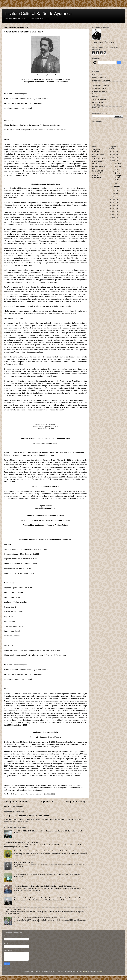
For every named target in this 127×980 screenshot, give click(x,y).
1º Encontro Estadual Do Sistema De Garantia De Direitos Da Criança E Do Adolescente (44, 886)
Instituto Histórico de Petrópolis (98, 172)
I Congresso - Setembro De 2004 (15, 910)
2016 (114, 199)
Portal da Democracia (97, 177)
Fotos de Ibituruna (99, 102)
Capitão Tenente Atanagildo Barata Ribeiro (24, 32)
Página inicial (46, 802)
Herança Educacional (100, 91)
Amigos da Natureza (96, 151)
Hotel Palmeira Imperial (98, 163)
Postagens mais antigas (76, 802)
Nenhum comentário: (34, 794)
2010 (114, 218)
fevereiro (117, 186)
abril (115, 183)
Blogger (101, 971)
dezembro (117, 163)
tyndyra (85, 971)
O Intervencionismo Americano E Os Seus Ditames (22, 843)
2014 (114, 205)
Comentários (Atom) (17, 806)
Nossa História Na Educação (23, 863)
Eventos (95, 97)
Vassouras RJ (97, 108)
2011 (114, 215)
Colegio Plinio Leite (99, 159)
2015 (114, 202)
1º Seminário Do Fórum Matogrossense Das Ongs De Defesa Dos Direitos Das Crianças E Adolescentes (50, 898)
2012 (114, 212)
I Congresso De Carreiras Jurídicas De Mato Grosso (26, 816)
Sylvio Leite (96, 94)
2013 (114, 208)
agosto (116, 166)
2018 (114, 193)
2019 (114, 190)
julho (116, 169)
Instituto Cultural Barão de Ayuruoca (38, 14)
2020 (114, 161)
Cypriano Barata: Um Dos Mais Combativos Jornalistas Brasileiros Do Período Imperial (44, 851)
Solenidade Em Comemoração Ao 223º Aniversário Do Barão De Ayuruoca (39, 918)
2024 (114, 154)
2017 (114, 196)
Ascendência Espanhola (101, 86)
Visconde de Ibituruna (100, 99)
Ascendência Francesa (100, 83)
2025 (114, 151)
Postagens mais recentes (16, 802)
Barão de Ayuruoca (99, 77)
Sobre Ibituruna (98, 105)
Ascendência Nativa (99, 88)
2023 (114, 158)
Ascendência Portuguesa (101, 80)
